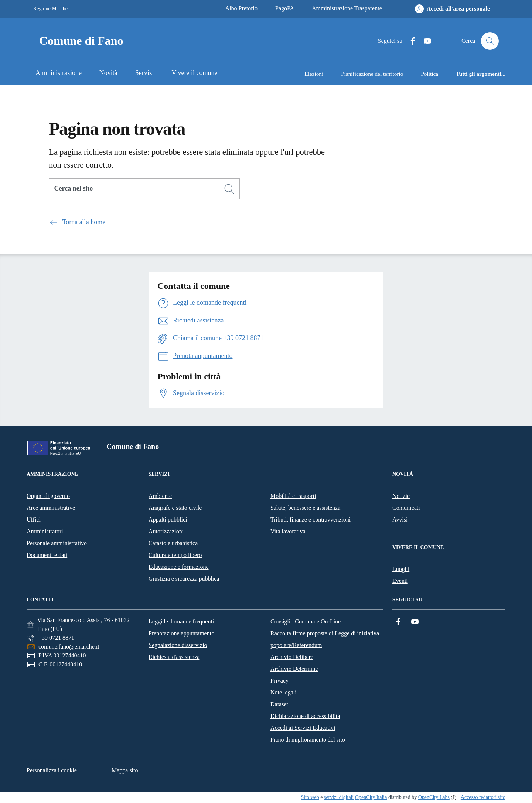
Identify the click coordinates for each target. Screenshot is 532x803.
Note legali (284, 692)
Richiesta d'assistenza (174, 657)
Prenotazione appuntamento (181, 633)
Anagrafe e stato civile (175, 508)
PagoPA (285, 8)
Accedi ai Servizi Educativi (303, 728)
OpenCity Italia (371, 797)
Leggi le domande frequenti (181, 621)
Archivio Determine (294, 669)
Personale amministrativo (57, 543)
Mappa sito (125, 770)
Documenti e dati (47, 555)
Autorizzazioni (166, 531)
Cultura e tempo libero (175, 555)
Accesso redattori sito (483, 797)
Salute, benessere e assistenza (305, 508)
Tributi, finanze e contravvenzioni (311, 520)
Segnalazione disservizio (178, 645)
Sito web (310, 797)
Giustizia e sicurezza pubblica (184, 579)
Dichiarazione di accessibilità (305, 716)
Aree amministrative (51, 508)
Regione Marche (50, 9)
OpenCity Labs (434, 797)
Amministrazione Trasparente (347, 8)
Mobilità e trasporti (293, 496)
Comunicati (406, 508)
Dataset (279, 704)
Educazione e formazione (179, 567)
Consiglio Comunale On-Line (306, 621)
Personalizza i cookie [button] (52, 770)
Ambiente (160, 496)
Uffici (34, 520)
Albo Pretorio (241, 8)
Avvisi (400, 520)
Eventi (400, 581)
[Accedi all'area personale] (452, 9)
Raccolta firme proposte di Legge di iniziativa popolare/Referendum (325, 639)
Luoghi (401, 569)
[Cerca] (229, 189)
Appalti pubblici (168, 520)
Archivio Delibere (292, 657)
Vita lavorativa (288, 531)
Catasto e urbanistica (173, 543)
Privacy (279, 681)
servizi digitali (339, 797)
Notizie (401, 496)
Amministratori (45, 531)
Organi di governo (48, 496)
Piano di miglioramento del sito (308, 740)
